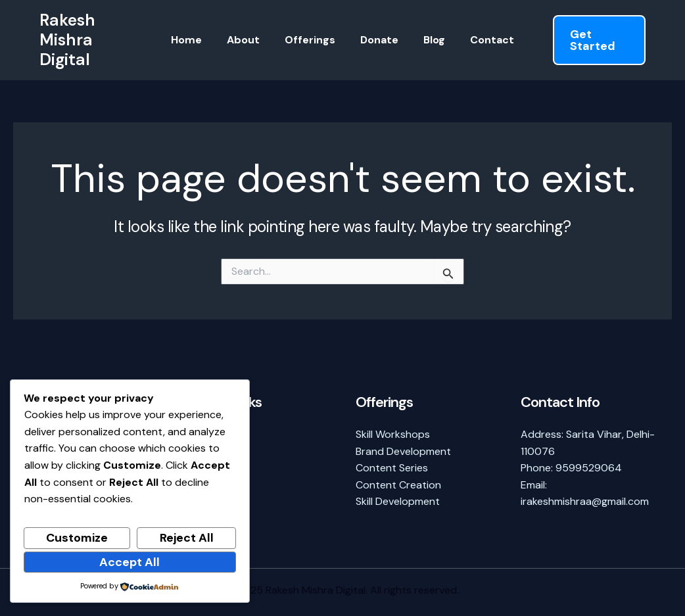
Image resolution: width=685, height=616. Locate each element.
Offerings (312, 40)
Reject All (187, 538)
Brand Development (403, 451)
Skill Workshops (393, 434)
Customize (77, 538)
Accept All (130, 562)
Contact (482, 40)
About (249, 40)
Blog (428, 40)
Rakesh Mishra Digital (67, 40)
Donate (377, 40)
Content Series (392, 468)
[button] (594, 40)
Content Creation (398, 485)
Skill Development (398, 501)
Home (196, 40)
